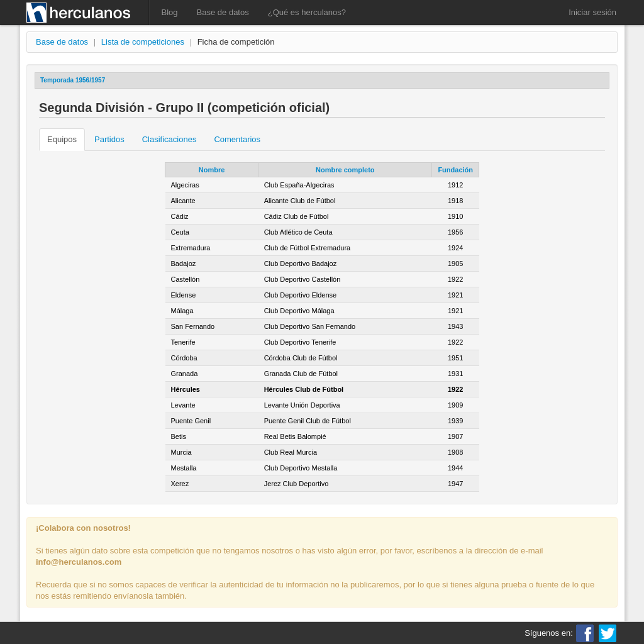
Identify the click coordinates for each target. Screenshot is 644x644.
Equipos (62, 139)
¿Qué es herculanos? (307, 12)
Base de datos (223, 12)
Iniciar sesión (592, 12)
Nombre (212, 170)
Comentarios (237, 139)
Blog (170, 12)
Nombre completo (345, 170)
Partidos (109, 139)
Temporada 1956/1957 (73, 80)
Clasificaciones (169, 139)
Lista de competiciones (143, 42)
